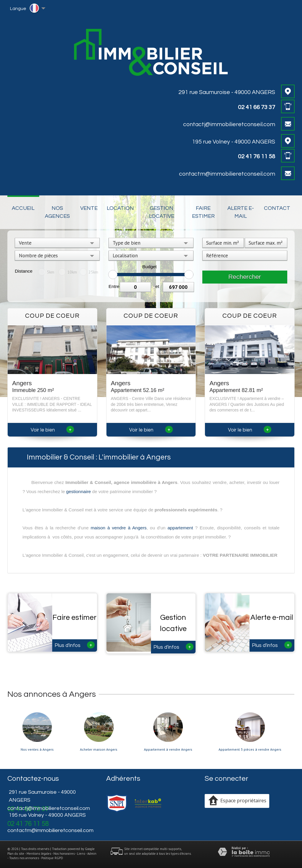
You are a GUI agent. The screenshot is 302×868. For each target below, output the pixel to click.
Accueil (23, 208)
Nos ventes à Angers (37, 750)
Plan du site (16, 854)
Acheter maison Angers (99, 750)
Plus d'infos (75, 645)
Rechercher (245, 277)
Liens (81, 854)
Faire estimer (203, 212)
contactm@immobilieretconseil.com (227, 174)
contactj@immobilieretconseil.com (229, 124)
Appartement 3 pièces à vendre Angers (250, 750)
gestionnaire (78, 491)
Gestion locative (162, 212)
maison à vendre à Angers (119, 528)
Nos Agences (57, 212)
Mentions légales (39, 854)
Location (120, 208)
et (157, 286)
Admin (92, 854)
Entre (114, 286)
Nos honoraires (64, 854)
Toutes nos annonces (24, 858)
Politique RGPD (52, 858)
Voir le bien (52, 430)
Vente (89, 208)
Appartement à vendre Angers (168, 750)
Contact (277, 208)
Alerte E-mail (241, 212)
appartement (180, 528)
